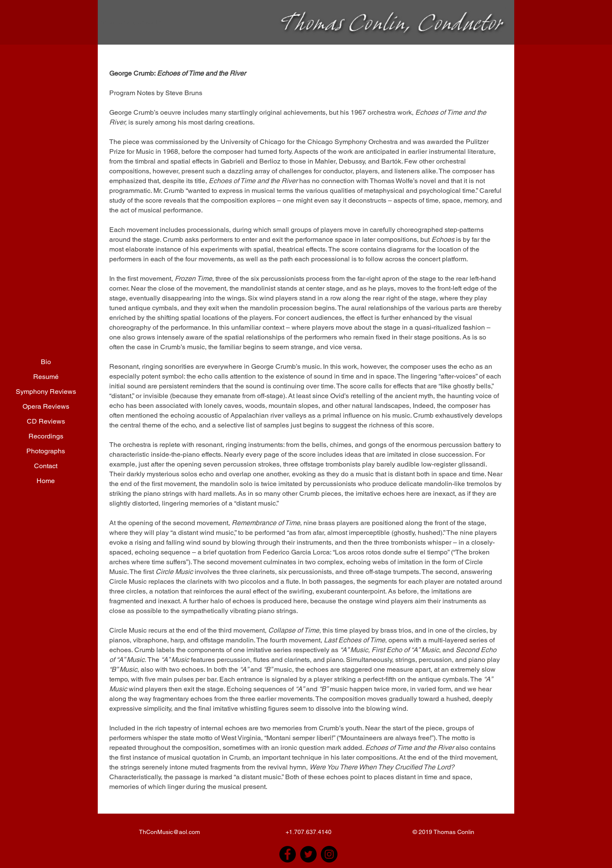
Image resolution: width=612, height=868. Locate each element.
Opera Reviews (46, 406)
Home (46, 481)
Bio (46, 362)
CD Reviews (46, 421)
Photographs (46, 451)
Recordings (46, 436)
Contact (46, 466)
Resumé (46, 377)
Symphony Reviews (46, 392)
